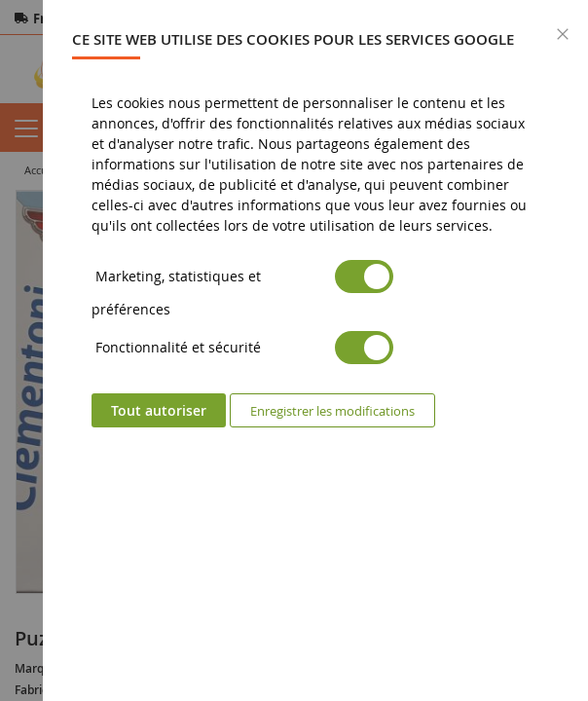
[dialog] (315, 350)
